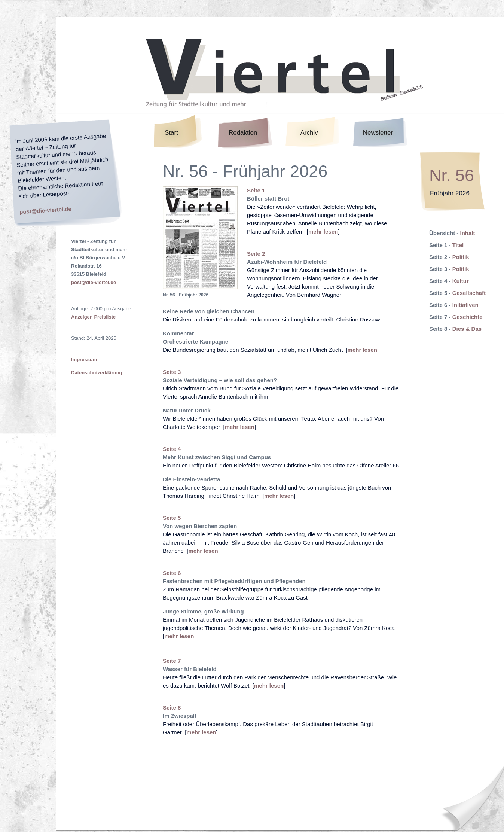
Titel (458, 245)
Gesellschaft (469, 293)
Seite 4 (172, 449)
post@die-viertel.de (46, 210)
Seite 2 (256, 254)
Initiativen (465, 305)
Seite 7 (172, 661)
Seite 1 (256, 190)
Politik (461, 257)
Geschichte (468, 317)
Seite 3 (172, 372)
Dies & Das (467, 329)
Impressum (84, 359)
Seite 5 (172, 518)
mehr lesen (323, 231)
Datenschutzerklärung (97, 373)
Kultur (461, 281)
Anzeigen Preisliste (93, 317)
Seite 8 (172, 708)
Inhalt (468, 233)
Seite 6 (172, 573)
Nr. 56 (452, 175)
